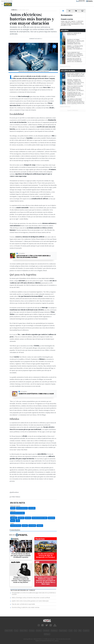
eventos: (13, 511)
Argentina (51, 518)
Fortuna (32, 631)
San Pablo (14, 518)
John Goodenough (22, 508)
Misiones (28, 518)
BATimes (47, 634)
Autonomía (32, 526)
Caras (16, 631)
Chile (18, 521)
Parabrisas (54, 631)
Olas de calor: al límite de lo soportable (23, 604)
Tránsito (40, 526)
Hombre (39, 631)
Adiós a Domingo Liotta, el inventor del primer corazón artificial (31, 598)
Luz (75, 631)
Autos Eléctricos (16, 526)
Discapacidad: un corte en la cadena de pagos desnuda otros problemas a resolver (34, 593)
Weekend (46, 631)
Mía (80, 631)
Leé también (21, 253)
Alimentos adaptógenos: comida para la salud (36, 394)
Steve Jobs (32, 508)
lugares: (13, 516)
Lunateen (86, 631)
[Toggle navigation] (3, 4)
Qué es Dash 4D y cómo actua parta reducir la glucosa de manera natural (33, 257)
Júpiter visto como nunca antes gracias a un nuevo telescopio (30, 601)
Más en (18, 535)
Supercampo (63, 631)
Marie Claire (24, 631)
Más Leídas (65, 31)
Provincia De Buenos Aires (40, 518)
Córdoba (21, 518)
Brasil (13, 521)
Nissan (13, 508)
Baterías (25, 526)
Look (71, 631)
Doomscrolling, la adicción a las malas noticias (26, 607)
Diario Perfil (9, 631)
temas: (12, 524)
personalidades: (15, 506)
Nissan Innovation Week (17, 513)
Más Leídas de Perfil (68, 71)
